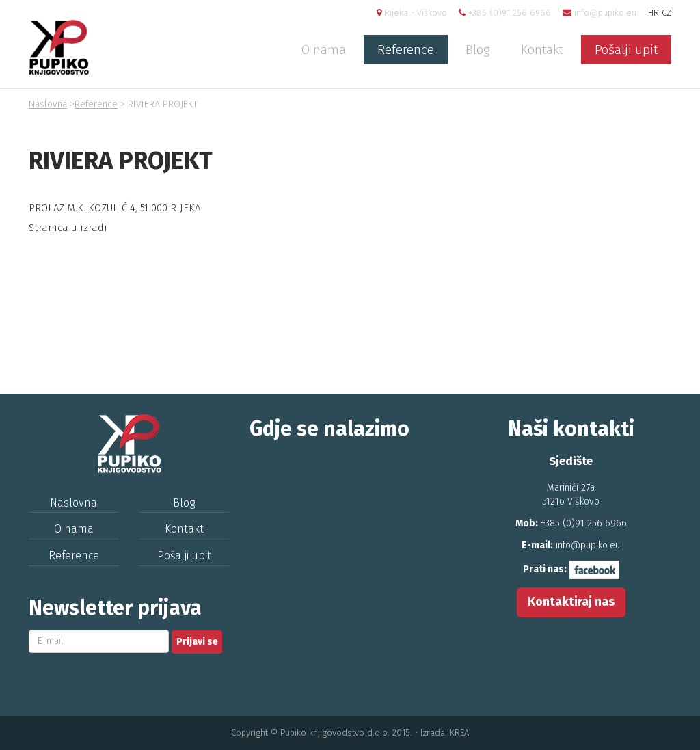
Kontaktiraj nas (571, 602)
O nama (324, 50)
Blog (477, 50)
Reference (406, 50)
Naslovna (48, 104)
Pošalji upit (626, 50)
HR (654, 13)
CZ (667, 13)
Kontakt (542, 50)
